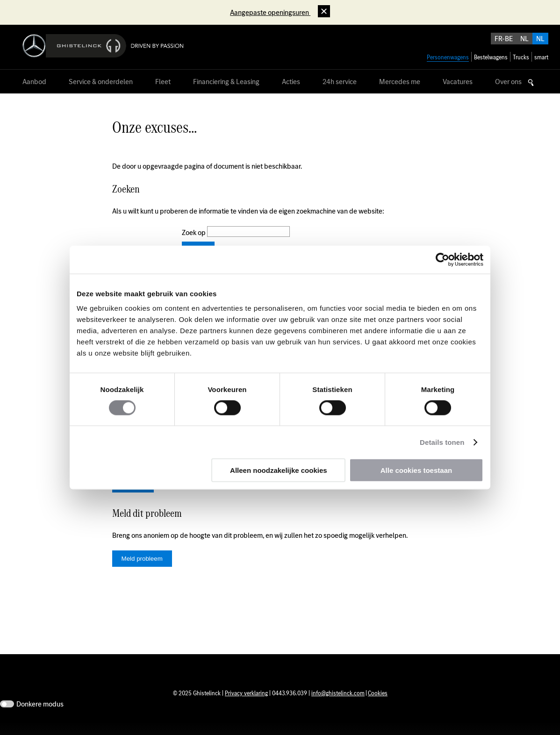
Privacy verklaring (246, 707)
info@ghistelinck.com (338, 707)
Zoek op (194, 232)
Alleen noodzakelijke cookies (279, 470)
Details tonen (442, 442)
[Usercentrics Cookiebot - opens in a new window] (442, 259)
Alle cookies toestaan (416, 470)
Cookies (378, 707)
